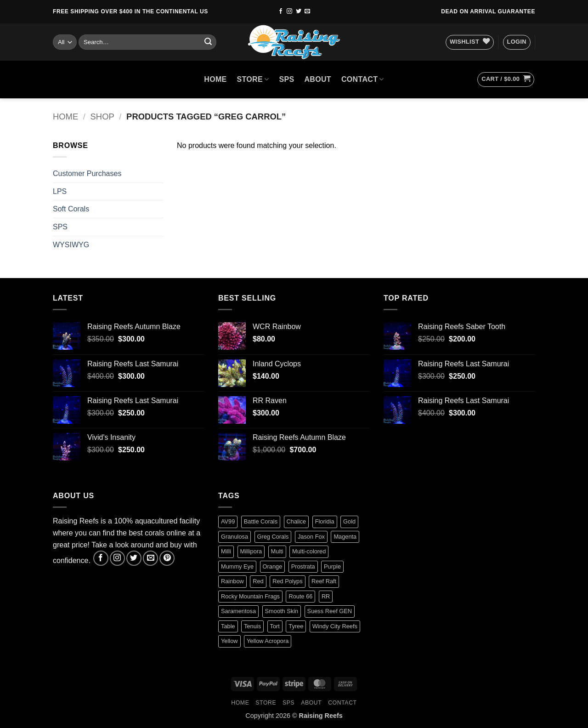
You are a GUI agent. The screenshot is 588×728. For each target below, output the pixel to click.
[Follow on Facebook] (281, 11)
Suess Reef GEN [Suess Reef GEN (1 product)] (330, 611)
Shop (102, 117)
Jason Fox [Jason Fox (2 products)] (311, 537)
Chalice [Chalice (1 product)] (297, 521)
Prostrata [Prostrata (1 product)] (303, 566)
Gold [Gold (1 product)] (349, 521)
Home (65, 117)
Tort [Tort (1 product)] (275, 626)
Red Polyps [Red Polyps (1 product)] (287, 581)
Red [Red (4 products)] (258, 581)
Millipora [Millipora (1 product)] (251, 551)
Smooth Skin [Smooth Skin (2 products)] (282, 611)
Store (253, 79)
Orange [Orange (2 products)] (273, 566)
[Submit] (208, 42)
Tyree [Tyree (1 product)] (296, 626)
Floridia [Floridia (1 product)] (325, 521)
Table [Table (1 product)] (228, 626)
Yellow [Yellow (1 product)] (229, 641)
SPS (287, 79)
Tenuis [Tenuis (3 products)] (252, 626)
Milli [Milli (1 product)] (226, 551)
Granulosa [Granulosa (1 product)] (235, 537)
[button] (517, 42)
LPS (60, 191)
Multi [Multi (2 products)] (277, 551)
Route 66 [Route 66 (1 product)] (300, 596)
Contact (363, 79)
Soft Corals (71, 209)
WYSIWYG (71, 245)
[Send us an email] (307, 11)
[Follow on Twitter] (299, 11)
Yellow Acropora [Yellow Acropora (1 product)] (268, 641)
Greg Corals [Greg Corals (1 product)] (273, 537)
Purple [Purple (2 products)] (332, 566)
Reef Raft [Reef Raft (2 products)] (324, 581)
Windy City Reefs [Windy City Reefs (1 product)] (335, 626)
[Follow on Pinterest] (167, 558)
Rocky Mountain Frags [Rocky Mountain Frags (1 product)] (250, 596)
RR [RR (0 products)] (326, 596)
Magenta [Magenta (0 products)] (345, 537)
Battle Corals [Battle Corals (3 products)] (261, 521)
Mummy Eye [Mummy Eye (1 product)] (237, 566)
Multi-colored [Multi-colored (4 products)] (309, 551)
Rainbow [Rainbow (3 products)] (232, 581)
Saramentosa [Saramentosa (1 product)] (238, 611)
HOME (215, 79)
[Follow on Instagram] (289, 11)
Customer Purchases (87, 173)
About (317, 79)
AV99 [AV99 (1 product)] (228, 521)
